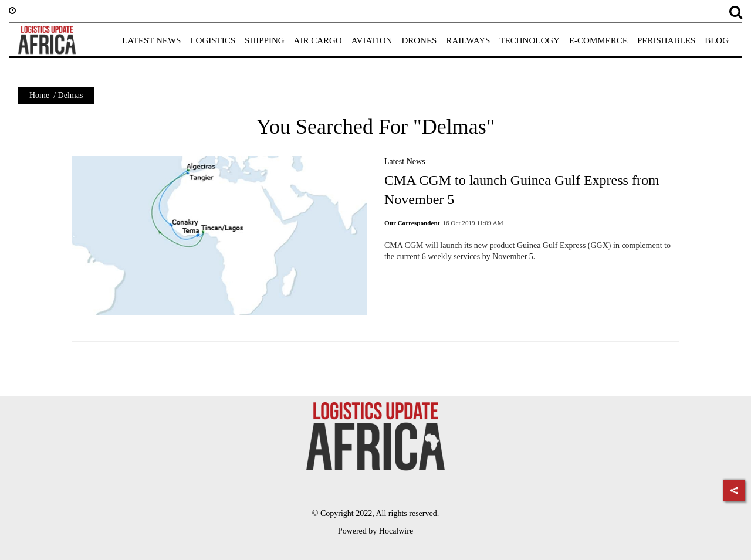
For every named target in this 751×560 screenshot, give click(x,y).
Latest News (405, 162)
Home (39, 95)
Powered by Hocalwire (375, 531)
